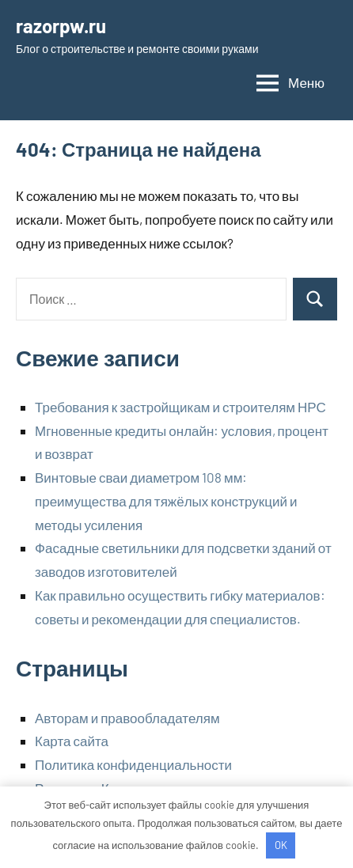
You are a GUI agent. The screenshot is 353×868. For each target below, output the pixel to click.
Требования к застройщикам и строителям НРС (180, 407)
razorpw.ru (61, 26)
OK (281, 845)
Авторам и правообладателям (127, 718)
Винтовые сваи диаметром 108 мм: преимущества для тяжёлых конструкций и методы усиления (166, 501)
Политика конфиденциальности (133, 764)
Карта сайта (72, 741)
